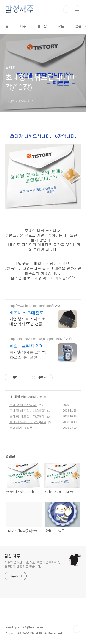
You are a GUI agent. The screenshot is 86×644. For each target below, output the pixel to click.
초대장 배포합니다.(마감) (27, 411)
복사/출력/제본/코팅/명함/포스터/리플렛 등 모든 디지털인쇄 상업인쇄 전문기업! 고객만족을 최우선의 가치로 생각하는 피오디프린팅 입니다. (29, 355)
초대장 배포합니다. (23, 405)
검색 (67, 9)
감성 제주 (12, 556)
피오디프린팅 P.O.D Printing (28, 346)
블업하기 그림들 (21, 428)
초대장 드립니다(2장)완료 (28, 422)
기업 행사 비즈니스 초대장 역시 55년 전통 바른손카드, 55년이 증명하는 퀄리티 (28, 322)
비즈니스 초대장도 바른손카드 (29, 313)
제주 (23, 26)
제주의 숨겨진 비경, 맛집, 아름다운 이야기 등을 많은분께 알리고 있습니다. (33, 564)
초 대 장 (15, 397)
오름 (61, 26)
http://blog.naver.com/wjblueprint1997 (36, 339)
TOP (77, 629)
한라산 (42, 26)
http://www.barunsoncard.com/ (31, 306)
